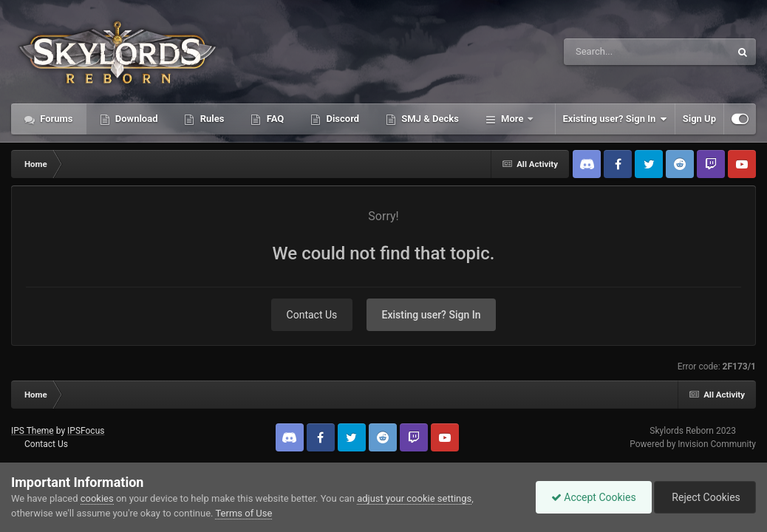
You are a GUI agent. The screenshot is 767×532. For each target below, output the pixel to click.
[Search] (610, 52)
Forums (55, 119)
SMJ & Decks (429, 119)
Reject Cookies (705, 497)
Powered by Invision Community (693, 444)
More (512, 119)
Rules (211, 119)
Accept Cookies (594, 497)
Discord (341, 119)
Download (136, 119)
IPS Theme (33, 431)
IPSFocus (86, 431)
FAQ (274, 119)
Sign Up (699, 119)
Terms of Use (243, 513)
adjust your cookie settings (414, 498)
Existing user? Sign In (615, 119)
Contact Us (312, 315)
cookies (97, 498)
